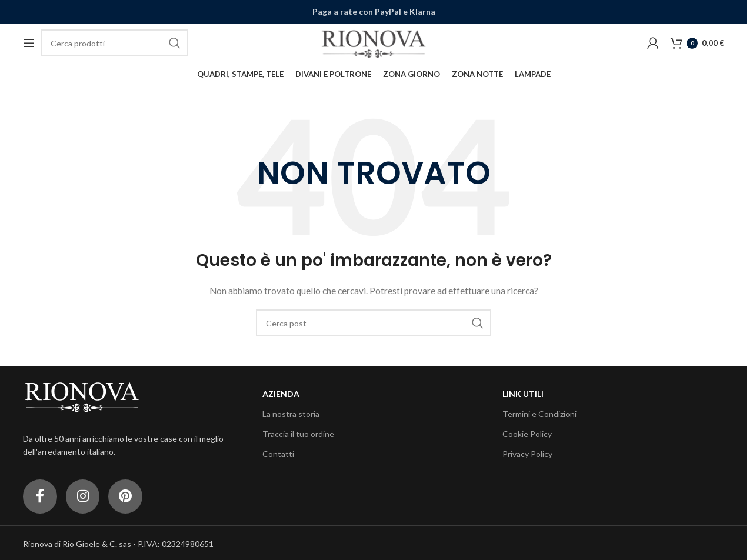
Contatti (278, 455)
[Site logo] (374, 43)
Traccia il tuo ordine (298, 434)
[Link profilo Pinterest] (129, 498)
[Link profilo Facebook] (41, 498)
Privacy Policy (527, 455)
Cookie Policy (527, 434)
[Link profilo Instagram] (85, 498)
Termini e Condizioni (539, 414)
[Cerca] (114, 44)
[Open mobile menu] (29, 44)
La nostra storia (291, 414)
